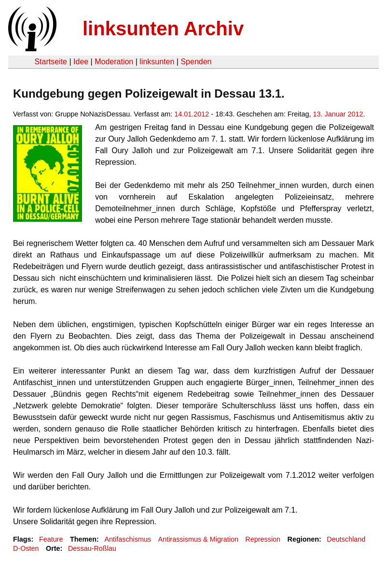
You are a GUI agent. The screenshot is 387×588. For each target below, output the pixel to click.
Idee (81, 62)
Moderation (114, 62)
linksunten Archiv (163, 29)
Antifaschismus (128, 539)
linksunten (157, 62)
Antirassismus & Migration (198, 539)
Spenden (196, 62)
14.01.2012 (192, 114)
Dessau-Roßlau (92, 548)
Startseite (51, 62)
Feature (51, 539)
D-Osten (26, 548)
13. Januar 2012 (338, 114)
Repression (263, 539)
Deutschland (346, 539)
